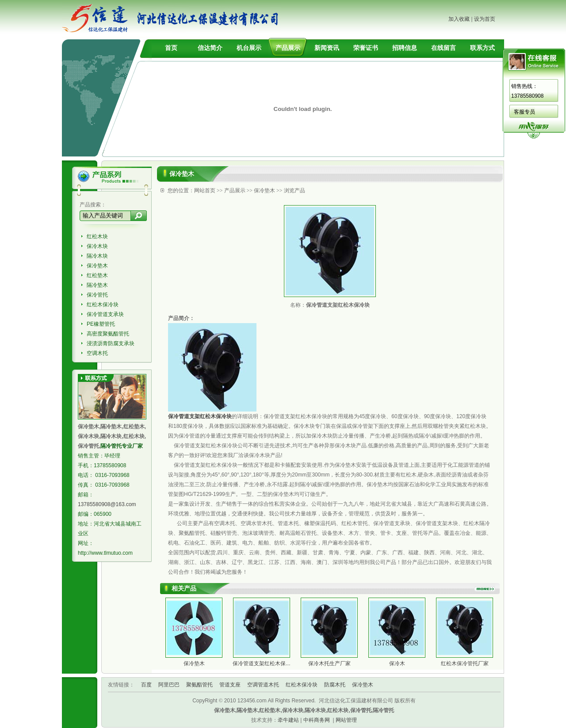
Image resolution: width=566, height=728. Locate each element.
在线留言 (444, 48)
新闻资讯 (327, 48)
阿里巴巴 (169, 685)
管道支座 (230, 685)
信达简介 (210, 48)
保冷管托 (97, 295)
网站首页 (205, 191)
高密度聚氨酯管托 (108, 334)
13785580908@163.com (107, 504)
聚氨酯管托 (199, 685)
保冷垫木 (97, 266)
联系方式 (482, 48)
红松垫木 (97, 275)
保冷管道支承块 (105, 314)
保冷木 (397, 663)
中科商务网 (317, 720)
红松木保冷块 (103, 305)
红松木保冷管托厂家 (465, 663)
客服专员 (524, 112)
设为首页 (485, 19)
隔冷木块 (97, 256)
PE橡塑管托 (101, 324)
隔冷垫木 (97, 285)
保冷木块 (97, 246)
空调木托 (97, 353)
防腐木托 (335, 685)
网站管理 (346, 720)
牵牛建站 (288, 720)
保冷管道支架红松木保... (261, 663)
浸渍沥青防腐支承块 (111, 343)
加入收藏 (459, 19)
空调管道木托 (263, 685)
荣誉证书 (366, 48)
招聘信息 (405, 48)
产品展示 (288, 48)
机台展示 (249, 48)
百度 (146, 685)
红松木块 (97, 236)
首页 (171, 48)
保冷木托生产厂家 (329, 663)
